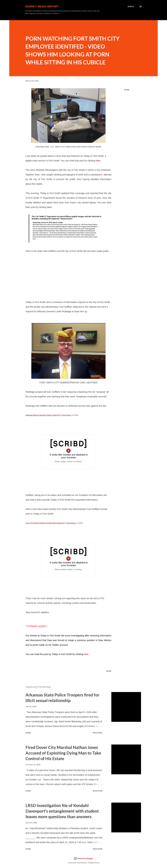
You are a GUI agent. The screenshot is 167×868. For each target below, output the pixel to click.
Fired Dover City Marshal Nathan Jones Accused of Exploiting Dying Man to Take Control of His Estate (63, 753)
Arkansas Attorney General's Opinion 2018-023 (42, 415)
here (98, 161)
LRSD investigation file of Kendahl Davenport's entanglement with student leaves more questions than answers (62, 811)
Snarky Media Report (42, 6)
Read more (98, 733)
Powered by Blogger (83, 858)
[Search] (131, 7)
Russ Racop (66, 415)
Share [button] (127, 90)
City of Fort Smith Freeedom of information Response (45, 523)
